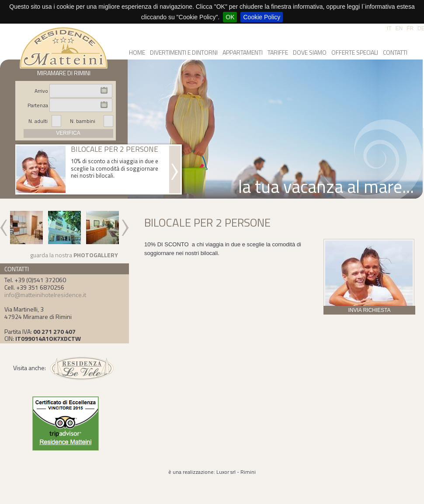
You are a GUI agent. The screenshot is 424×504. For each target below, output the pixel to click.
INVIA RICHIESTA (369, 310)
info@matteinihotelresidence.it (45, 295)
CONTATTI (395, 52)
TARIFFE (278, 52)
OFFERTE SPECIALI (355, 52)
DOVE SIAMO (310, 52)
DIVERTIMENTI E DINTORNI (184, 52)
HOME (137, 52)
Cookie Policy (262, 17)
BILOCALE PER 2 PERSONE (115, 149)
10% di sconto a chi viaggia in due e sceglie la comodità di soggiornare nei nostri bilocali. (115, 168)
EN (399, 28)
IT (389, 28)
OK (230, 17)
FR (410, 28)
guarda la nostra (74, 255)
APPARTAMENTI (243, 52)
